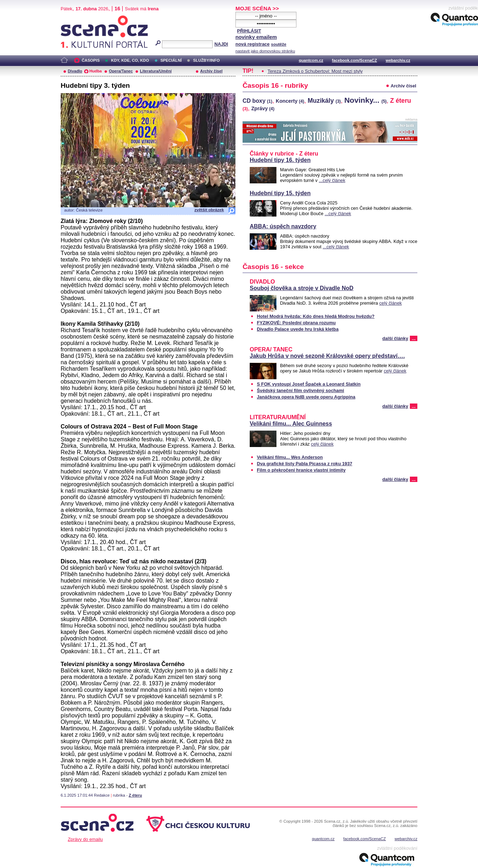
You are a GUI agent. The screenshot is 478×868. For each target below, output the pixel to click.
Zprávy (263, 108)
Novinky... (365, 100)
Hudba (95, 71)
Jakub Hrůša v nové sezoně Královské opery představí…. (327, 356)
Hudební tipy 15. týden (280, 193)
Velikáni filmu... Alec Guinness (291, 424)
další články (395, 338)
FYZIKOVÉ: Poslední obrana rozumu (296, 323)
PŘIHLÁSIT (249, 31)
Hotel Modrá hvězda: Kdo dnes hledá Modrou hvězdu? (316, 316)
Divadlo (75, 71)
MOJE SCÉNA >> (257, 8)
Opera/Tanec (121, 71)
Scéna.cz (73, 18)
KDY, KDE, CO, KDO (130, 60)
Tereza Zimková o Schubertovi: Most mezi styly (315, 71)
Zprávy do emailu (85, 839)
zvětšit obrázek (209, 210)
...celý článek (332, 180)
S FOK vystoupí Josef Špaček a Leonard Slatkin (309, 384)
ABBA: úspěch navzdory (283, 226)
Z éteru (135, 795)
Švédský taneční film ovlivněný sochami (301, 390)
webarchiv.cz (398, 60)
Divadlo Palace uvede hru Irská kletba (298, 329)
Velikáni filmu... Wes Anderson (290, 457)
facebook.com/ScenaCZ (355, 60)
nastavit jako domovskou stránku (265, 51)
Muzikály (324, 101)
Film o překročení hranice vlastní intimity (301, 470)
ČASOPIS (91, 60)
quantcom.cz (311, 60)
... (414, 338)
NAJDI (221, 44)
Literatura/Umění (156, 71)
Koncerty (290, 101)
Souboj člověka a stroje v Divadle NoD (302, 288)
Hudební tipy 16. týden (280, 160)
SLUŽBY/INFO (206, 60)
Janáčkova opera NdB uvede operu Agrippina (306, 397)
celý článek (390, 303)
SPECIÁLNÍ (171, 60)
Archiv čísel (211, 71)
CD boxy (257, 101)
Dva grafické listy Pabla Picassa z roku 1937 (304, 464)
